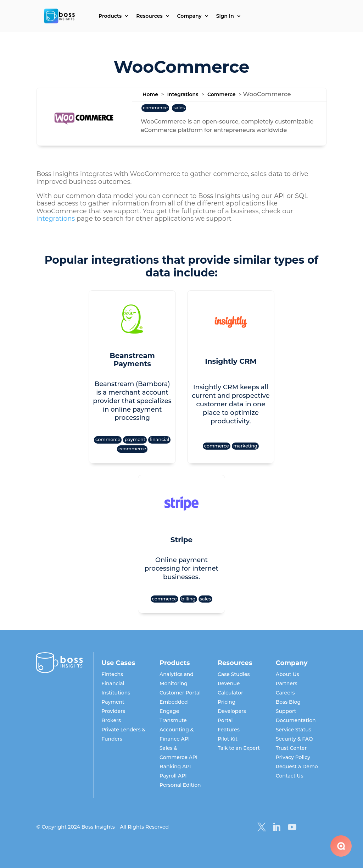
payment (135, 440)
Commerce (221, 94)
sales (179, 108)
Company (189, 16)
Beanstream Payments (132, 360)
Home (150, 94)
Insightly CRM (231, 361)
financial (159, 440)
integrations (55, 219)
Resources (149, 16)
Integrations (183, 94)
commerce (155, 108)
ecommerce (132, 449)
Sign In (225, 16)
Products (110, 16)
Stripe (181, 540)
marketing (245, 446)
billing (188, 599)
